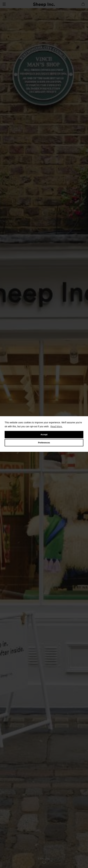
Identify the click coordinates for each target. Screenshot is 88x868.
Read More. (56, 426)
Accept (44, 435)
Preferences (44, 443)
